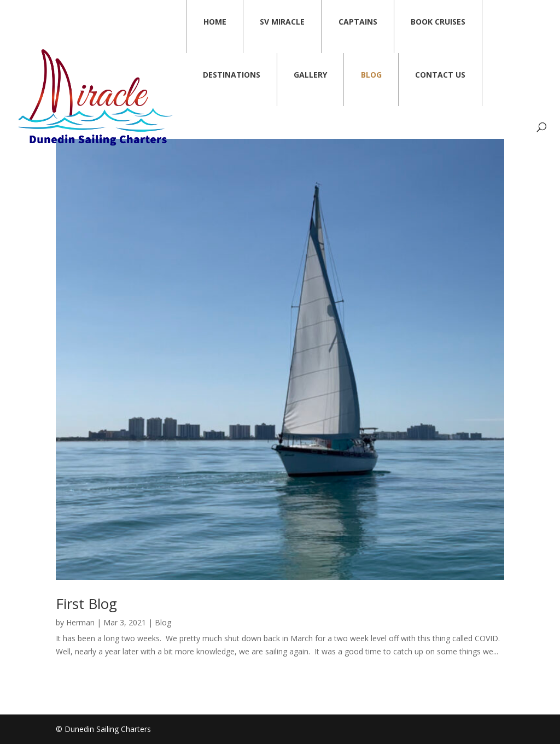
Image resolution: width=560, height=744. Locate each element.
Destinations (232, 75)
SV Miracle (282, 22)
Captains (358, 22)
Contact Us (440, 75)
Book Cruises (438, 22)
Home (215, 22)
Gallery (310, 75)
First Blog (86, 604)
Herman (80, 622)
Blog (371, 75)
